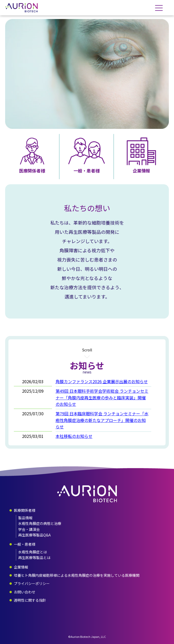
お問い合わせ (25, 592)
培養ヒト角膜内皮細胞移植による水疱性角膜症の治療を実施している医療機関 (77, 575)
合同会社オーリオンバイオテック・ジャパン (87, 494)
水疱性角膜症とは (33, 552)
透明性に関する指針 (30, 600)
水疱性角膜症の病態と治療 (40, 523)
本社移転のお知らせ (74, 436)
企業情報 (141, 171)
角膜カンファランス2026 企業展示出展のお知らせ (102, 381)
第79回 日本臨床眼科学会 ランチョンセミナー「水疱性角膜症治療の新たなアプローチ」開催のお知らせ (102, 420)
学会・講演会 (29, 529)
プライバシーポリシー (32, 583)
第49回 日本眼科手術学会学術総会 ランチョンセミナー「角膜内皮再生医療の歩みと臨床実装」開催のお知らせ (102, 397)
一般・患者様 (87, 171)
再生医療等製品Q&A (34, 535)
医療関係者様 (32, 171)
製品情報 (25, 518)
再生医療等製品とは (34, 558)
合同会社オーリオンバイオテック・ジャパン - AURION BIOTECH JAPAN (21, 8)
